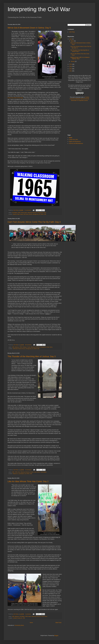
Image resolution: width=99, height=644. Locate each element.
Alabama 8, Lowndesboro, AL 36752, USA (22, 474)
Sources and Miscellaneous (76, 143)
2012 (71, 69)
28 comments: (29, 345)
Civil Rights (15, 213)
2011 (71, 71)
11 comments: (28, 210)
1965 (13, 347)
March (26, 213)
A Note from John (73, 140)
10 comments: (29, 470)
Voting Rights (44, 472)
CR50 (19, 213)
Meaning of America (32, 213)
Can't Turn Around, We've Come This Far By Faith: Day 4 (34, 222)
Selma (51, 347)
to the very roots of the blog (15, 98)
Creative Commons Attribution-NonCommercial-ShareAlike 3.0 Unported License (79, 99)
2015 (71, 39)
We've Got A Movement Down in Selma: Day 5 (29, 28)
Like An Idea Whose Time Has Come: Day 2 (28, 481)
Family (22, 213)
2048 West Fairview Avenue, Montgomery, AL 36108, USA (26, 349)
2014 (71, 64)
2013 (71, 66)
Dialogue (25, 347)
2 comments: (28, 614)
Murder (32, 472)
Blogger (56, 636)
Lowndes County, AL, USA (19, 618)
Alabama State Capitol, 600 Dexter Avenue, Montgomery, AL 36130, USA (29, 214)
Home (31, 623)
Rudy (45, 213)
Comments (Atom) (19, 625)
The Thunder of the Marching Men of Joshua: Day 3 (32, 356)
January (73, 61)
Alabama (17, 347)
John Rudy (72, 32)
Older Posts (58, 623)
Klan (19, 472)
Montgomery (40, 213)
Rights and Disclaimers (75, 142)
